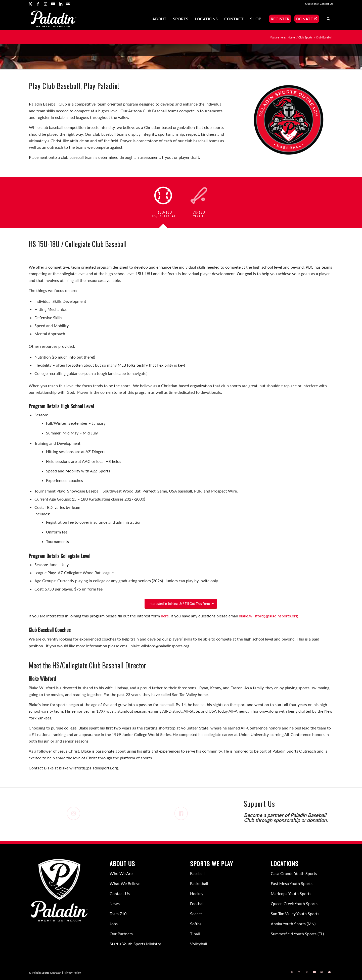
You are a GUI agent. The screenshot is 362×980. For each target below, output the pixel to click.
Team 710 (118, 914)
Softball (197, 924)
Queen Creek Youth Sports (294, 903)
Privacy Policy (72, 973)
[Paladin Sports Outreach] (54, 19)
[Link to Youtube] (53, 4)
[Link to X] (30, 4)
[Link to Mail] (68, 4)
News (115, 903)
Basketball (199, 883)
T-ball (195, 934)
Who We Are (121, 873)
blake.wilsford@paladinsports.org (268, 616)
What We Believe (125, 883)
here (165, 616)
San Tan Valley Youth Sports (295, 914)
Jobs (114, 924)
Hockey (197, 893)
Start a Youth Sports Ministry (135, 944)
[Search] (328, 19)
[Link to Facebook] (38, 4)
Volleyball (199, 944)
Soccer (196, 914)
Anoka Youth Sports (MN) (293, 924)
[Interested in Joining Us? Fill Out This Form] (181, 604)
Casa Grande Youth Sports (294, 873)
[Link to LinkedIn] (60, 4)
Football (197, 903)
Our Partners (121, 934)
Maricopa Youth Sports (291, 893)
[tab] (165, 204)
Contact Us (326, 4)
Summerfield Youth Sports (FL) (297, 934)
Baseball (197, 873)
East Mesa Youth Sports (292, 883)
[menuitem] (159, 19)
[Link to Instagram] (45, 4)
